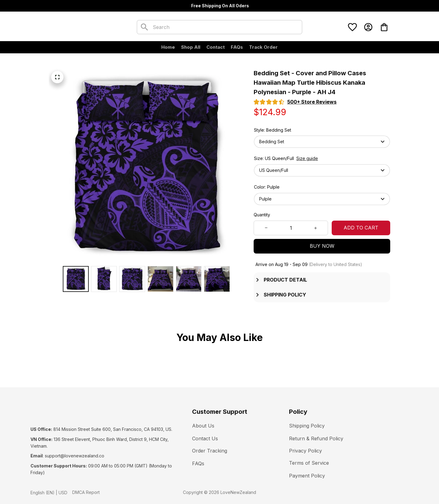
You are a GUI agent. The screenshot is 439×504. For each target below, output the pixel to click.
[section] (312, 102)
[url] (75, 449)
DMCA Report (86, 486)
